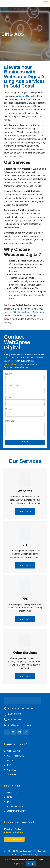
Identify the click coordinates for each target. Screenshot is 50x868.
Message (10, 421)
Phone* (9, 409)
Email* (8, 397)
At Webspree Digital (23, 96)
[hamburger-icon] (46, 3)
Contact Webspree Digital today (29, 312)
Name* (9, 374)
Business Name (13, 386)
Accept (31, 864)
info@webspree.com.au (15, 364)
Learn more (25, 511)
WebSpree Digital (31, 855)
